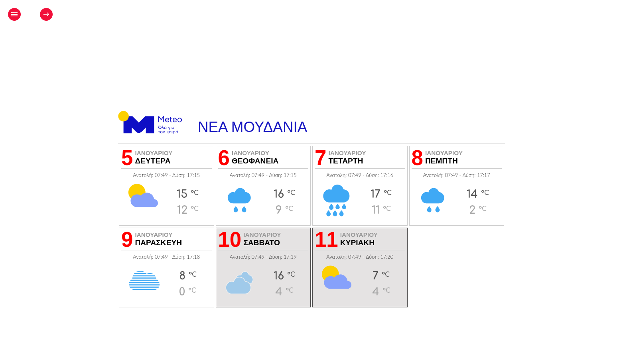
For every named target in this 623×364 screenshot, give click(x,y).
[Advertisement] (319, 38)
